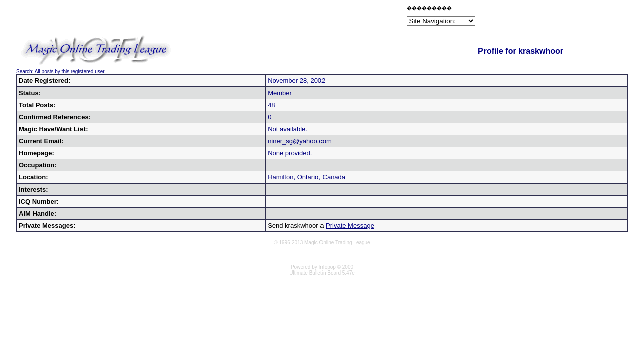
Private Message (350, 225)
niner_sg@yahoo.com (300, 141)
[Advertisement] (287, 17)
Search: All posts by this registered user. (61, 72)
